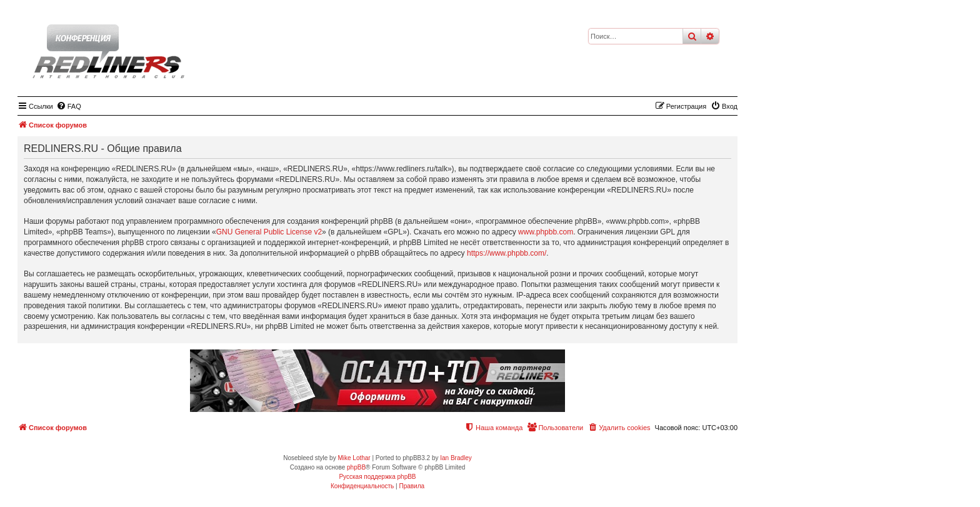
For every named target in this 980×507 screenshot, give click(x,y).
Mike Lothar (354, 458)
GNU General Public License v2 (269, 232)
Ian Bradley (456, 458)
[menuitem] (69, 106)
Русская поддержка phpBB (377, 477)
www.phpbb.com (546, 232)
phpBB (356, 467)
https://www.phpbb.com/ (507, 253)
